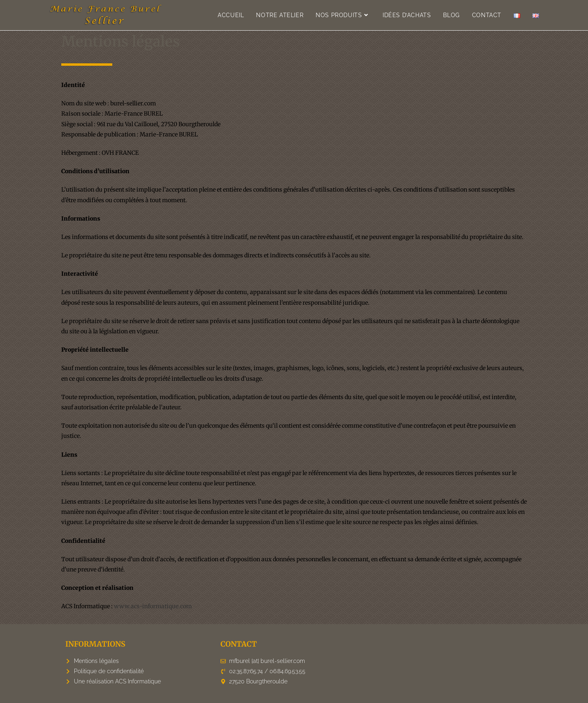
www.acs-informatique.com (153, 606)
